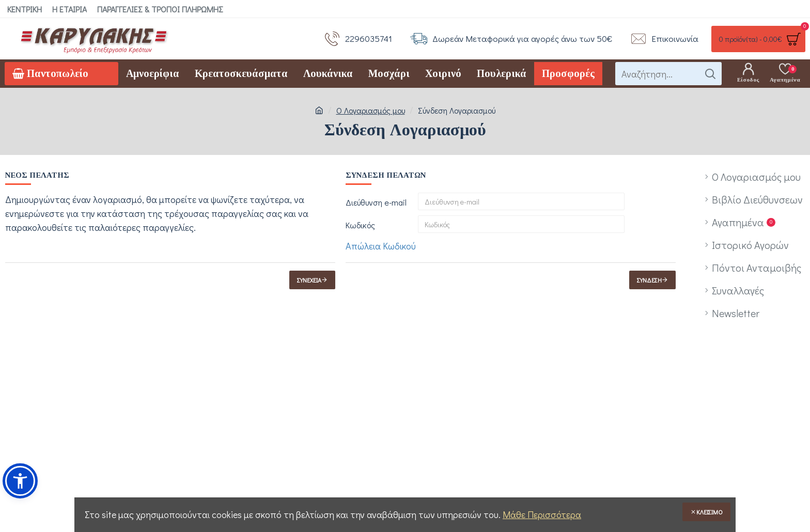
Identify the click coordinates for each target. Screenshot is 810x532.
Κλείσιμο (710, 512)
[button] (20, 481)
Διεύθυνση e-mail (376, 202)
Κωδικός (360, 225)
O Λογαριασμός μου (371, 110)
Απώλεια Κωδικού (381, 246)
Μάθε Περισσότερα (542, 514)
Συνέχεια (309, 280)
